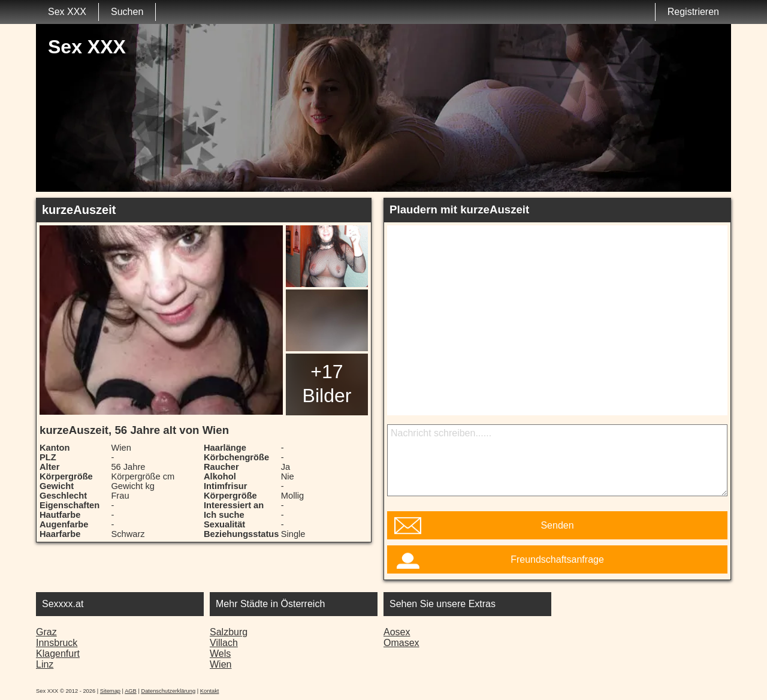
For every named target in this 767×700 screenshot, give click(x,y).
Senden (557, 525)
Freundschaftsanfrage (557, 559)
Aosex (397, 632)
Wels (220, 654)
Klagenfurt (58, 654)
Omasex (401, 643)
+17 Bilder (327, 384)
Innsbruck (57, 643)
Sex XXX (67, 12)
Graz (46, 632)
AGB (131, 691)
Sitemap (110, 691)
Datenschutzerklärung (168, 691)
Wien (221, 664)
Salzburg (229, 632)
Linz (45, 664)
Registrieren (693, 12)
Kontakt (210, 691)
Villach (224, 643)
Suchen (127, 12)
